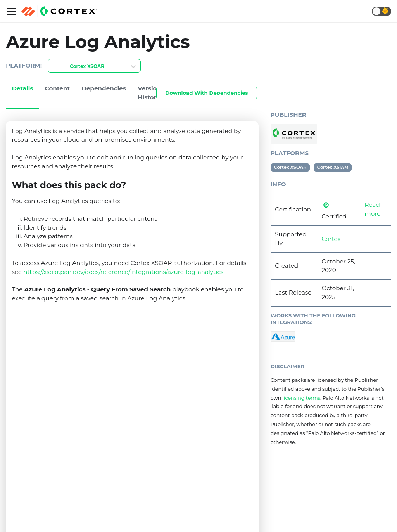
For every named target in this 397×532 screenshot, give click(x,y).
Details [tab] (22, 88)
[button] (381, 11)
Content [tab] (57, 88)
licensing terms (301, 398)
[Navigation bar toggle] (12, 11)
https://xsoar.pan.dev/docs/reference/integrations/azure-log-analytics (123, 272)
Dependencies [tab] (104, 88)
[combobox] (53, 67)
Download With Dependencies (206, 93)
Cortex (331, 239)
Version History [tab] (149, 93)
